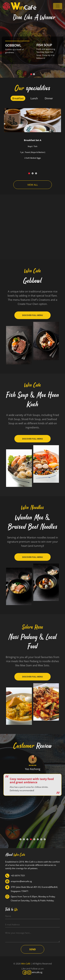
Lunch (34, 98)
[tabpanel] (32, 137)
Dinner (49, 98)
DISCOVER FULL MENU (32, 315)
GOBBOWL (13, 45)
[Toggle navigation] (58, 6)
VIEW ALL (33, 185)
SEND (32, 949)
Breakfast (18, 98)
